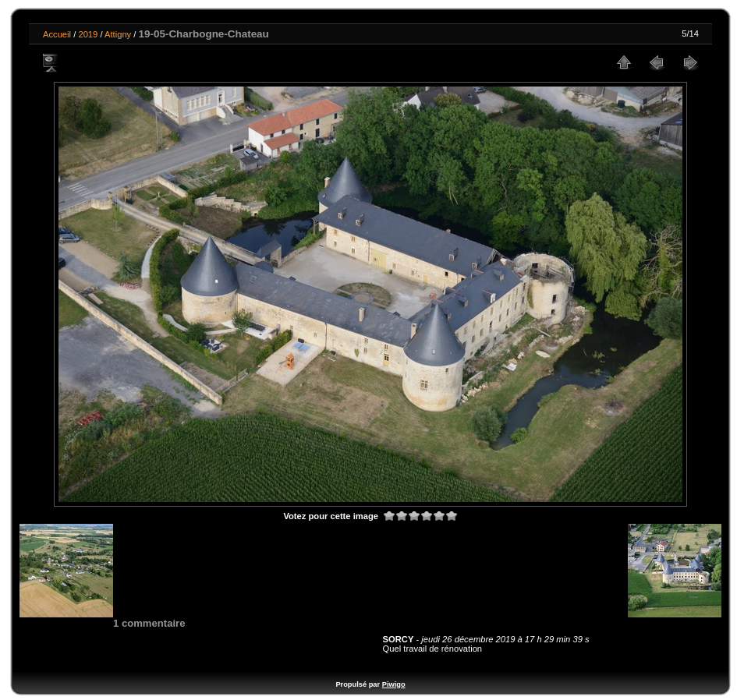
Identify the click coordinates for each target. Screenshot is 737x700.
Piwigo (394, 684)
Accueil (57, 34)
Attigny (118, 34)
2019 (88, 34)
